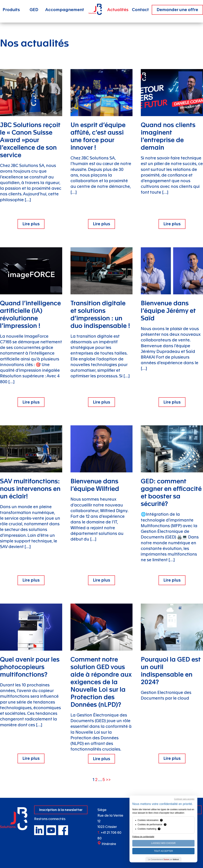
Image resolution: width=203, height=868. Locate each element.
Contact (140, 10)
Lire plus (31, 224)
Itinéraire (109, 844)
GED (34, 10)
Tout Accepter (163, 851)
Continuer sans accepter (184, 799)
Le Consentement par (164, 859)
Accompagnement (65, 10)
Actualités (118, 10)
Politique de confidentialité (143, 837)
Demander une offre (177, 10)
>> (108, 780)
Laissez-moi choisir (163, 843)
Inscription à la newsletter (61, 810)
